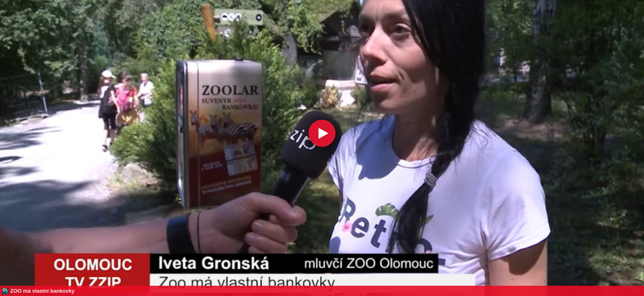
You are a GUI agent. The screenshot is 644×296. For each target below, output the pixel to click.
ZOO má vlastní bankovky (42, 291)
